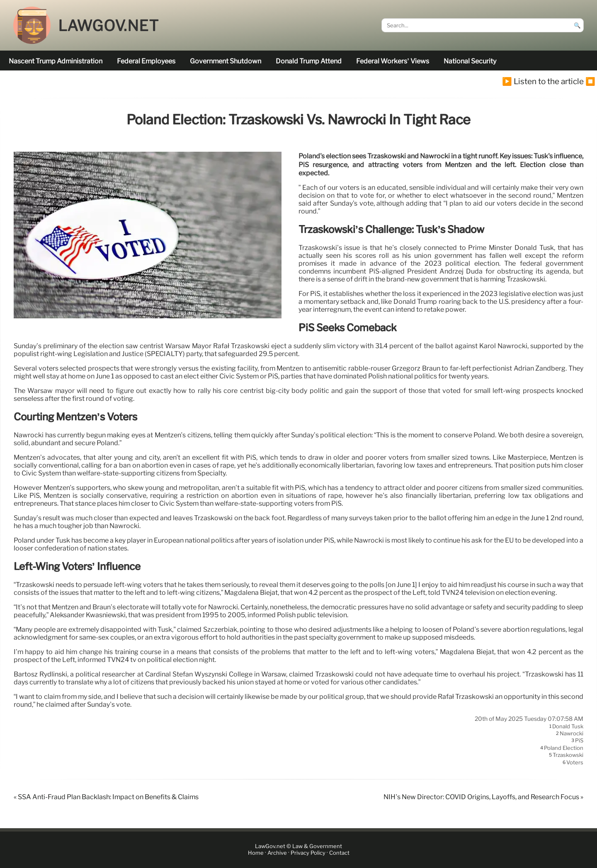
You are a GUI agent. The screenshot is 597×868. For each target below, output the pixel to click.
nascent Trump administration (56, 61)
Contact (339, 853)
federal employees (146, 61)
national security (470, 61)
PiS (579, 741)
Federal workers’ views (392, 61)
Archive (277, 853)
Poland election (564, 748)
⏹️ (590, 81)
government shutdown (226, 61)
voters (575, 762)
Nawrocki (572, 733)
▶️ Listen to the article (543, 81)
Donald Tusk (568, 726)
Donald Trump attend (309, 61)
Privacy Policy (308, 853)
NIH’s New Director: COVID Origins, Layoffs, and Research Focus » (483, 797)
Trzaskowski (568, 755)
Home (256, 853)
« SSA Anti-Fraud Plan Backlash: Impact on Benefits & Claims (106, 797)
